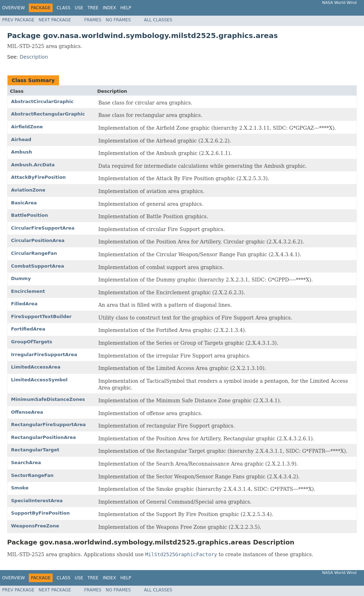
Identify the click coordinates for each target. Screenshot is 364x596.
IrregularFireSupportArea (44, 355)
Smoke (20, 488)
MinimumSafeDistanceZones (48, 399)
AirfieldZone (27, 127)
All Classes (158, 20)
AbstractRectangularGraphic (48, 114)
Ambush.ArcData (33, 165)
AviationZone (28, 190)
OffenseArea (27, 412)
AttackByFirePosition (38, 177)
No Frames (118, 20)
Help (126, 8)
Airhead (21, 139)
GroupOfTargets (32, 342)
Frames (93, 20)
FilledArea (24, 304)
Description (34, 57)
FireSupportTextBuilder (41, 316)
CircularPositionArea (38, 240)
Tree (93, 8)
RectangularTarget (35, 450)
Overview (14, 8)
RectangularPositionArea (44, 437)
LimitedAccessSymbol (39, 380)
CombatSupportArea (38, 266)
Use (79, 8)
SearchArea (26, 463)
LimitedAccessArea (36, 367)
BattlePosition (30, 215)
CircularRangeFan (34, 253)
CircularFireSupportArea (43, 228)
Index (109, 8)
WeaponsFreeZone (35, 526)
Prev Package (18, 20)
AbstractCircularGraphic (42, 101)
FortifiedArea (28, 329)
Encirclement (28, 291)
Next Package (55, 20)
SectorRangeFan (32, 475)
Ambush (22, 152)
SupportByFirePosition (40, 513)
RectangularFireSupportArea (48, 425)
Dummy (21, 278)
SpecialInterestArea (37, 501)
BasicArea (24, 203)
